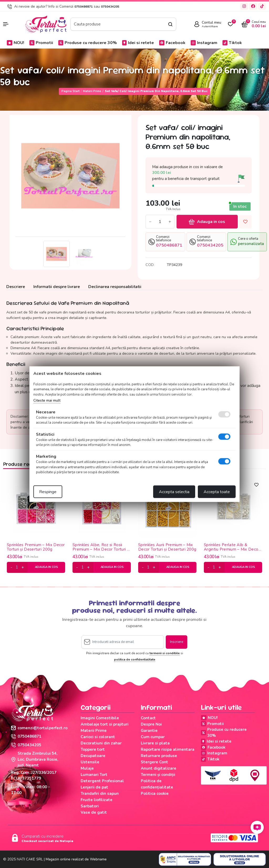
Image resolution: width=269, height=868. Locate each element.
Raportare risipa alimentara (168, 749)
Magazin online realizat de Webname (76, 859)
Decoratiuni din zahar (101, 743)
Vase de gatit (94, 812)
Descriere (16, 287)
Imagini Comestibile (100, 718)
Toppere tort (93, 749)
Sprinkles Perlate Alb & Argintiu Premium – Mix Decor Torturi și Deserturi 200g (232, 547)
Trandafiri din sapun (100, 794)
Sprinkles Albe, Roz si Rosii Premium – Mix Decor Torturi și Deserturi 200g (101, 547)
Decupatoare (93, 756)
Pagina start (71, 91)
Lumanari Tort (94, 775)
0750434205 (110, 7)
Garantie (149, 731)
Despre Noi (151, 724)
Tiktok (232, 43)
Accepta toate (217, 492)
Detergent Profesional (102, 781)
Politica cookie (155, 794)
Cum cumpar (153, 737)
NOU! (15, 43)
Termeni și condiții (158, 775)
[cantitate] (17, 567)
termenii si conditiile (165, 653)
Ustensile (90, 762)
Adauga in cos (207, 222)
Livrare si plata (155, 743)
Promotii (41, 43)
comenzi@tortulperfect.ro (39, 728)
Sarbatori (90, 806)
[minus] (11, 567)
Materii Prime (92, 91)
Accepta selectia (174, 492)
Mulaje (87, 768)
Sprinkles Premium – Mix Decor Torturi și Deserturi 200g (36, 547)
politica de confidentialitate (135, 659)
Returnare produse (159, 756)
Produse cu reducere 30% (88, 43)
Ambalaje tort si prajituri (105, 724)
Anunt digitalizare (159, 768)
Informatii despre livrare (57, 287)
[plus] (23, 567)
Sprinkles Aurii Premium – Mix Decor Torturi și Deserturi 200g (167, 547)
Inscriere (177, 642)
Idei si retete (138, 43)
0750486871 (84, 7)
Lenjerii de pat (94, 787)
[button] (11, 24)
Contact (148, 718)
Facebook (172, 43)
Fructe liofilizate (97, 800)
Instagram (204, 43)
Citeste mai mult (47, 400)
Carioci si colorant (98, 737)
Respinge (48, 492)
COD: (150, 265)
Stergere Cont (154, 762)
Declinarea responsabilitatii (115, 287)
